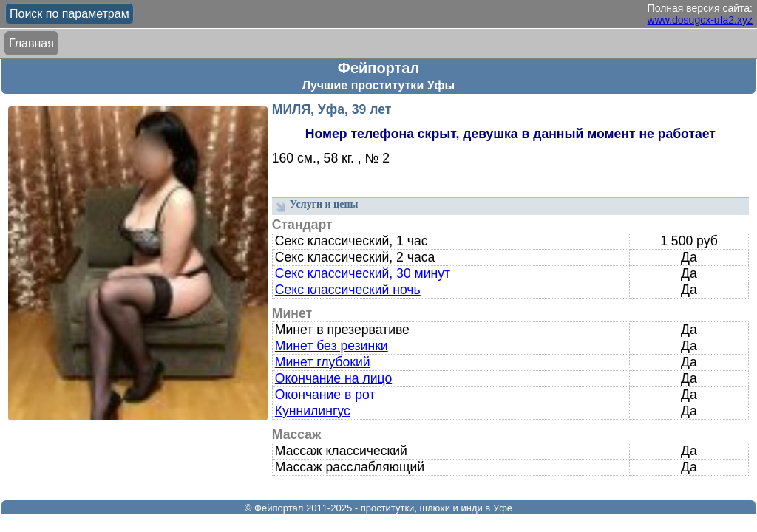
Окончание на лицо (333, 378)
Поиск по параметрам (69, 14)
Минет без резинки (332, 346)
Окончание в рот (325, 395)
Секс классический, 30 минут (363, 273)
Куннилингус (313, 411)
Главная (31, 43)
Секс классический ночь (348, 290)
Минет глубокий (323, 362)
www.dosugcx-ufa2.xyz (700, 20)
